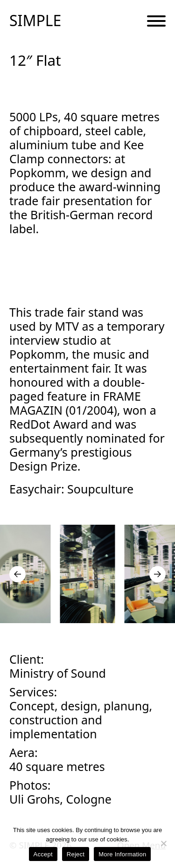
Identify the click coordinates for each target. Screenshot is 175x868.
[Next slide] (157, 574)
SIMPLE (35, 21)
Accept (43, 854)
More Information (122, 854)
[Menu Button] (156, 21)
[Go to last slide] (17, 574)
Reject (76, 854)
